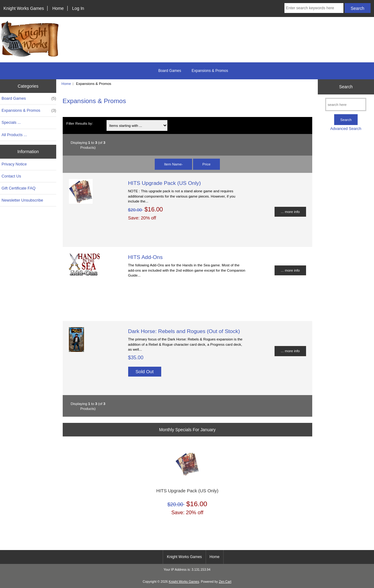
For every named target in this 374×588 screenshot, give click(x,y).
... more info (290, 212)
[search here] (346, 104)
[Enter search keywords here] (314, 8)
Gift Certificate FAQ (19, 188)
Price (206, 164)
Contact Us (11, 176)
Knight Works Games (24, 8)
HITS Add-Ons (145, 257)
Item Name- (173, 164)
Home (58, 8)
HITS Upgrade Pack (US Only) (165, 183)
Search (346, 87)
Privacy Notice (14, 164)
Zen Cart (225, 582)
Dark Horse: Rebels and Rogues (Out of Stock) (184, 331)
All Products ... (14, 135)
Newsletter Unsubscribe (22, 200)
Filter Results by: (80, 123)
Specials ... (11, 122)
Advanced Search (346, 129)
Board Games (170, 71)
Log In (78, 8)
